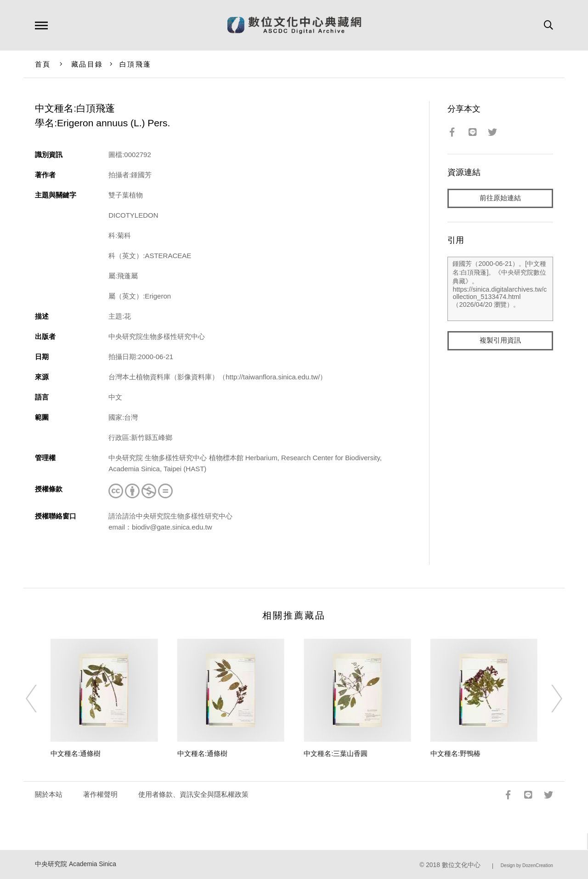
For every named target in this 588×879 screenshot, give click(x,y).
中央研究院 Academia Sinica (76, 864)
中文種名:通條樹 (76, 753)
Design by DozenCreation (527, 865)
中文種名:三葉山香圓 (336, 753)
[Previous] (40, 699)
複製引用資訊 (500, 341)
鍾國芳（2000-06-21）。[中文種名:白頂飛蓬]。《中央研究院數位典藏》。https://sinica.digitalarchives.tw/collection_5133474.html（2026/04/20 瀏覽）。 (500, 289)
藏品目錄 (87, 64)
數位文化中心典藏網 (294, 25)
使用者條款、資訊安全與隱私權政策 (193, 794)
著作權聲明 (100, 794)
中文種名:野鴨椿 (455, 753)
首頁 (43, 64)
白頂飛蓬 (135, 64)
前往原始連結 (500, 198)
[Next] (548, 699)
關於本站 (49, 794)
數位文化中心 (461, 865)
